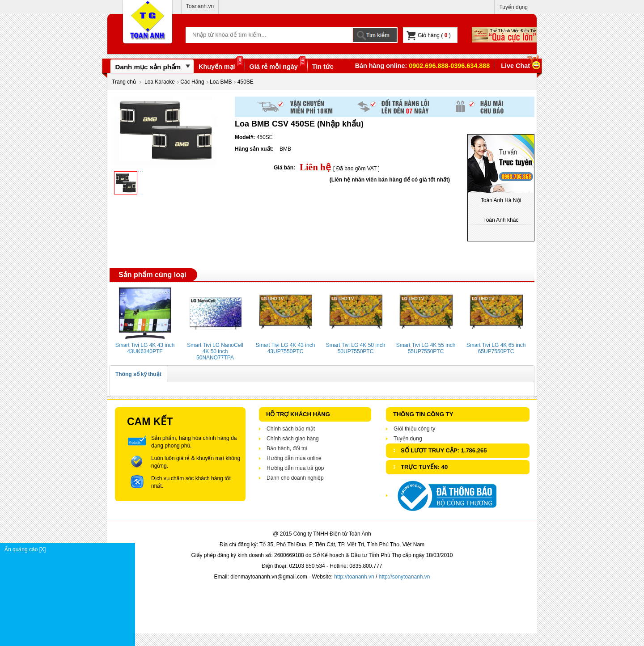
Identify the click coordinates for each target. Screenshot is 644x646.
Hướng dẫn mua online (294, 458)
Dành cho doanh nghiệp (295, 478)
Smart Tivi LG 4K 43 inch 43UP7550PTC (286, 348)
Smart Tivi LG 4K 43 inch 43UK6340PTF (145, 348)
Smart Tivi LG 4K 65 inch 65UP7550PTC (496, 348)
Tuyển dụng (513, 7)
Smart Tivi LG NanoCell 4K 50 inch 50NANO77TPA (215, 351)
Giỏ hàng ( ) (429, 36)
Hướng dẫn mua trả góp (295, 468)
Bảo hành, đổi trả (287, 448)
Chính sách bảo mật (291, 429)
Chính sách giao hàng (293, 439)
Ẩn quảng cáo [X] (70, 549)
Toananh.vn (200, 6)
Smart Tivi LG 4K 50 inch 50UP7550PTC (356, 348)
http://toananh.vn (354, 577)
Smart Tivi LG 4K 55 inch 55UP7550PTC (426, 348)
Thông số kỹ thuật (138, 374)
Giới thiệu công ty (414, 429)
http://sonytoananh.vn (405, 577)
